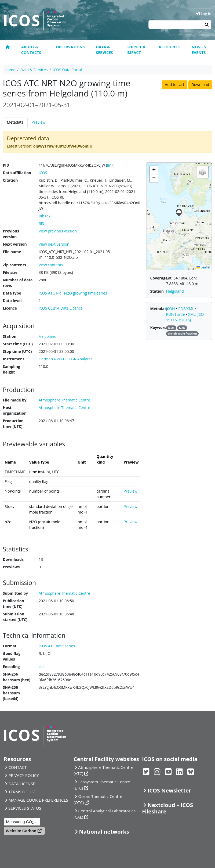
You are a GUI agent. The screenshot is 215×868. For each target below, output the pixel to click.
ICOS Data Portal (67, 70)
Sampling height (12, 369)
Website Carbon (21, 831)
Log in (204, 14)
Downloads (13, 559)
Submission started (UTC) (15, 617)
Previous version (11, 234)
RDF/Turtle (176, 314)
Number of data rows (18, 283)
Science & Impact (136, 50)
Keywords (159, 327)
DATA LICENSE (22, 784)
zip (41, 667)
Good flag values (12, 656)
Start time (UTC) (18, 344)
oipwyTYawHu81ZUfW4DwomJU (63, 146)
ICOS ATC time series (57, 646)
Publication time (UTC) (14, 604)
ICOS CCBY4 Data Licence (61, 308)
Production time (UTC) (13, 424)
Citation (10, 180)
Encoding (11, 667)
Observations (70, 47)
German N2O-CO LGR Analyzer (65, 359)
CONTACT (17, 767)
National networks (104, 832)
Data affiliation (17, 173)
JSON (171, 309)
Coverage (159, 278)
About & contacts (31, 50)
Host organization (15, 410)
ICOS (43, 173)
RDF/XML (187, 309)
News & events (199, 50)
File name (12, 252)
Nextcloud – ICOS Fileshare (167, 808)
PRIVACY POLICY (23, 775)
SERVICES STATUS (25, 808)
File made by (15, 400)
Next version (15, 244)
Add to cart (174, 85)
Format (10, 646)
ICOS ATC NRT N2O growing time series (73, 293)
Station (10, 336)
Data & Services (104, 50)
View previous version (58, 231)
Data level (12, 301)
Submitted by (16, 593)
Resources (170, 47)
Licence (10, 308)
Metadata (15, 122)
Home (10, 70)
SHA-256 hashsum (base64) (12, 693)
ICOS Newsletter (170, 790)
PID (6, 165)
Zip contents (15, 265)
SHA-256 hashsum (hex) (17, 677)
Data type (12, 293)
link (110, 165)
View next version (54, 244)
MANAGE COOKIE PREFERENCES (38, 800)
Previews (11, 567)
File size (10, 272)
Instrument (14, 359)
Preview (39, 122)
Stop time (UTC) (17, 351)
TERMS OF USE (22, 792)
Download (200, 85)
